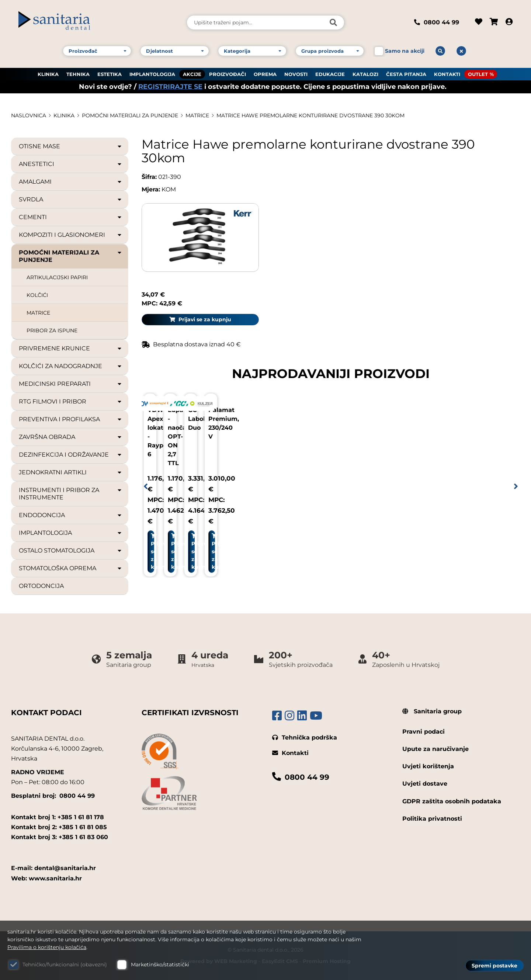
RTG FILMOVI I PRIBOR (71, 402)
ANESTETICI (71, 164)
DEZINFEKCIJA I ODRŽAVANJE (71, 455)
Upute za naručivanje (435, 749)
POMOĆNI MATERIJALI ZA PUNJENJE (130, 115)
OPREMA (265, 74)
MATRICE (197, 115)
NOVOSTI (296, 74)
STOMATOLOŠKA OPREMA (71, 568)
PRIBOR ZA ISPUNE (52, 330)
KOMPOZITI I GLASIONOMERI (71, 235)
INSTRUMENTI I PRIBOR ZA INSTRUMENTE (71, 494)
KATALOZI (365, 74)
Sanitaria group (432, 711)
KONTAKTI (447, 74)
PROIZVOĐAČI (228, 74)
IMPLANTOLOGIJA (152, 74)
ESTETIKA (110, 74)
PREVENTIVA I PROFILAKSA (71, 419)
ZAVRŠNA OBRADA (71, 437)
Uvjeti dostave (425, 784)
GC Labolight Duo (364, 417)
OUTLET (478, 74)
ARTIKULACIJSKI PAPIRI (57, 277)
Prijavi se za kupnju (461, 232)
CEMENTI (71, 217)
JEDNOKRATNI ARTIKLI (71, 472)
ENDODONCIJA (71, 515)
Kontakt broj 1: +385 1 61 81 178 (58, 817)
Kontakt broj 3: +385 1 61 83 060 (60, 837)
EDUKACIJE (330, 74)
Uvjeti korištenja (428, 766)
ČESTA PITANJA (406, 74)
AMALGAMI (71, 182)
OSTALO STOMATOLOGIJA (71, 551)
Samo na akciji (405, 51)
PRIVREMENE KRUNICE (71, 349)
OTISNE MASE (71, 146)
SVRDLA (71, 200)
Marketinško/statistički (160, 965)
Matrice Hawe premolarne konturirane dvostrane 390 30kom (310, 115)
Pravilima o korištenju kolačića (47, 947)
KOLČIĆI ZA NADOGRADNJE (71, 366)
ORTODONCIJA (41, 586)
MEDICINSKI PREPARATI (71, 384)
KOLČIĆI (37, 295)
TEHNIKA (78, 74)
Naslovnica (29, 115)
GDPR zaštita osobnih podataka (452, 801)
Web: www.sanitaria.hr (46, 878)
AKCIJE (192, 74)
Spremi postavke (494, 966)
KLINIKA (48, 74)
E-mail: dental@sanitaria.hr (53, 868)
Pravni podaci (424, 732)
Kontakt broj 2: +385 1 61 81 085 (59, 827)
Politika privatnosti (432, 819)
